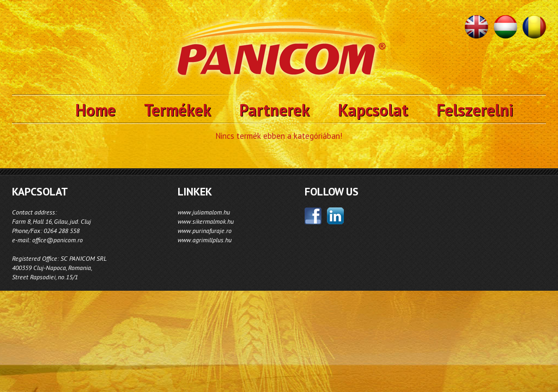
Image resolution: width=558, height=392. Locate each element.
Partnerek (274, 110)
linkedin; (335, 216)
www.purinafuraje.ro (205, 231)
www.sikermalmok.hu (206, 221)
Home (95, 110)
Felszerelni (475, 110)
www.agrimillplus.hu (205, 240)
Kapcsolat (373, 110)
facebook (313, 216)
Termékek (177, 110)
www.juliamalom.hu (204, 212)
